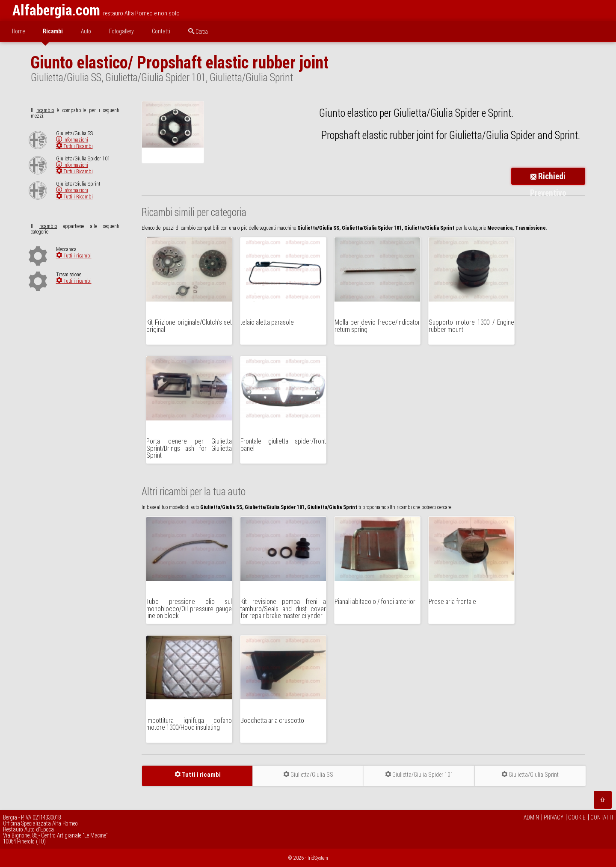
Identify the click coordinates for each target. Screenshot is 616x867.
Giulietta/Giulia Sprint (530, 774)
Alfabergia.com (56, 10)
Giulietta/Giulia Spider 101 (419, 774)
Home (18, 31)
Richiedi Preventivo (548, 178)
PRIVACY (554, 817)
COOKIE (577, 817)
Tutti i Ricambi (74, 146)
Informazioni (72, 140)
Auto (86, 31)
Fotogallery (121, 31)
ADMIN (531, 817)
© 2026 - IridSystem (308, 858)
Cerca (198, 32)
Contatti (161, 31)
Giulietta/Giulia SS (308, 774)
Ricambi (53, 31)
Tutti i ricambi (74, 256)
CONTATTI (602, 817)
